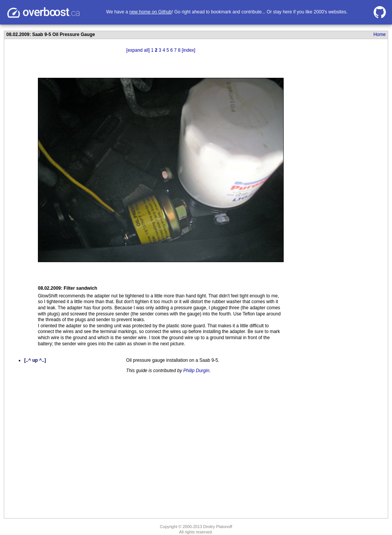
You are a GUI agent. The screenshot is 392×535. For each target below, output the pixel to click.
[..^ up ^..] (35, 360)
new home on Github (151, 12)
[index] (189, 50)
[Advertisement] (324, 170)
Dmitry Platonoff (218, 527)
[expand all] (138, 50)
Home (379, 34)
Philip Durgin (196, 371)
